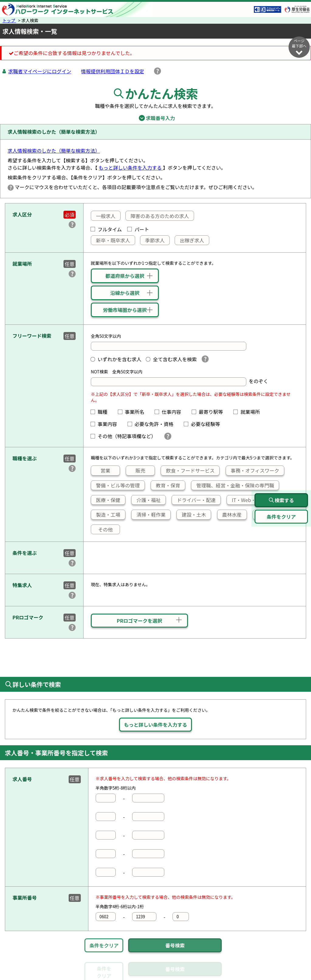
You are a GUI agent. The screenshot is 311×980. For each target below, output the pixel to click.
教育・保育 (166, 485)
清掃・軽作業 (149, 514)
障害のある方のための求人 (157, 216)
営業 (101, 470)
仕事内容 (170, 412)
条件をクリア (104, 945)
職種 (101, 412)
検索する (281, 500)
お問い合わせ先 (256, 975)
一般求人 (103, 216)
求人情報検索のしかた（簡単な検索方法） (54, 151)
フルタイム (106, 229)
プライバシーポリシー (140, 975)
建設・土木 (191, 514)
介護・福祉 (146, 500)
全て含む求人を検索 (171, 359)
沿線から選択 (125, 293)
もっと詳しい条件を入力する (131, 168)
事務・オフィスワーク (252, 470)
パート (138, 229)
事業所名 (134, 412)
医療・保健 (106, 500)
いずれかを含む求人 (116, 359)
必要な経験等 (204, 424)
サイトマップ (53, 975)
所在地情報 (292, 975)
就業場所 (249, 412)
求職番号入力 (155, 118)
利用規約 (181, 975)
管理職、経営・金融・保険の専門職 (233, 485)
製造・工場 (106, 514)
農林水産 (230, 514)
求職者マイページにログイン (40, 71)
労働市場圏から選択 (125, 310)
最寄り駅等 (210, 412)
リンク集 (22, 975)
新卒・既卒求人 (111, 240)
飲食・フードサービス (188, 470)
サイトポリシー (92, 975)
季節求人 (152, 240)
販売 (136, 470)
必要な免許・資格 (153, 424)
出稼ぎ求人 (190, 240)
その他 (102, 529)
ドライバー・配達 (194, 500)
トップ (9, 20)
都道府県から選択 (125, 276)
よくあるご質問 (215, 975)
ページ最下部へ (299, 47)
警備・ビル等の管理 (115, 485)
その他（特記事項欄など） (125, 436)
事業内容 (106, 424)
